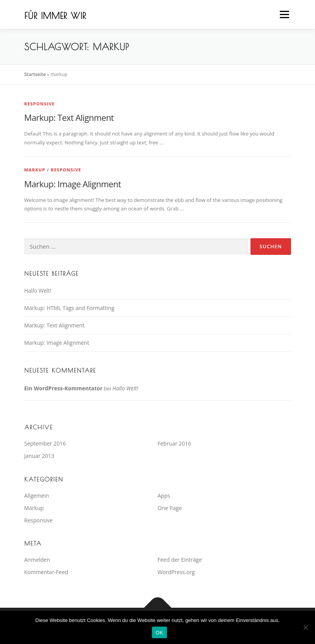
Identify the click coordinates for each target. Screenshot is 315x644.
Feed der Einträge (180, 560)
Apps (164, 496)
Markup (35, 170)
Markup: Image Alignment (73, 184)
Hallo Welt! (38, 291)
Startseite (35, 74)
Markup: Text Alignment (69, 117)
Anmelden (37, 560)
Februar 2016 (175, 443)
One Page (170, 508)
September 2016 (45, 443)
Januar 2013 (39, 456)
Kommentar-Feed (46, 572)
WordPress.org (176, 572)
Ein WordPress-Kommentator (64, 388)
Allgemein (37, 496)
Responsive (40, 104)
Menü (284, 14)
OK (159, 633)
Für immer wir (55, 15)
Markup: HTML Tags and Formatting (69, 308)
